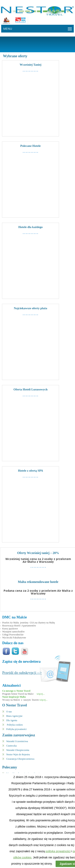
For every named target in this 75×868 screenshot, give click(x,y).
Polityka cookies (15, 725)
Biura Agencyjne (14, 716)
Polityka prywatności (17, 729)
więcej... (40, 694)
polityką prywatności (58, 851)
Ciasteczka (11, 746)
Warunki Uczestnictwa (17, 741)
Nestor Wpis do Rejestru (18, 754)
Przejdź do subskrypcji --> (22, 673)
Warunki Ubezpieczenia (18, 750)
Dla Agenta (12, 720)
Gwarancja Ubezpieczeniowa (20, 759)
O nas (9, 712)
